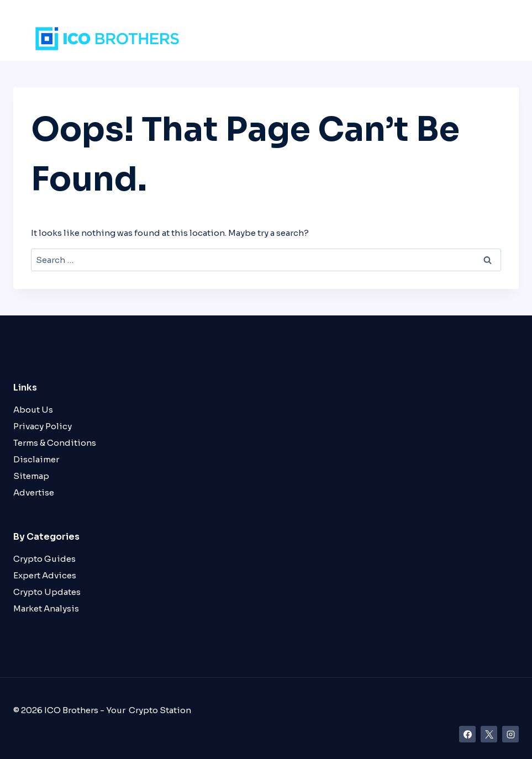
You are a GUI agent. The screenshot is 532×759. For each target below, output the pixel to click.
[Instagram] (510, 734)
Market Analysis (46, 608)
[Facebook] (467, 734)
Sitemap (31, 476)
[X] (489, 734)
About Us (33, 410)
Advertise (34, 492)
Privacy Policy (43, 426)
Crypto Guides (44, 559)
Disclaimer (36, 459)
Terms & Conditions (55, 443)
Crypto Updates (47, 592)
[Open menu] (490, 38)
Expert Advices (45, 575)
